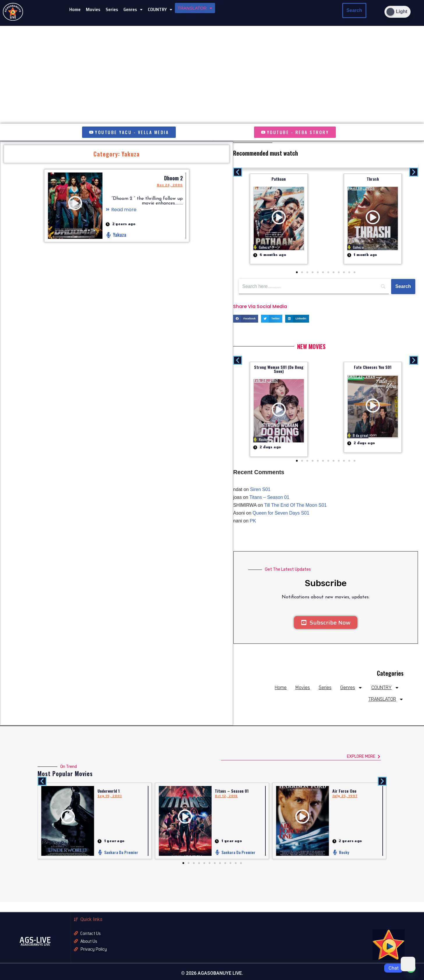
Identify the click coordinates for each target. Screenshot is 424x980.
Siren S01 (260, 489)
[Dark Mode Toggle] (398, 12)
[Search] (403, 287)
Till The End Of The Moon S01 (296, 505)
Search (354, 10)
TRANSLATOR (195, 8)
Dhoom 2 (173, 178)
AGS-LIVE (35, 940)
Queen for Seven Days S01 (281, 513)
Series (112, 9)
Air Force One (344, 791)
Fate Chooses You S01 (373, 367)
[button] (133, 10)
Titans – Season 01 (269, 497)
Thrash (373, 179)
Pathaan (279, 179)
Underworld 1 (109, 791)
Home (75, 9)
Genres (133, 9)
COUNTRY (160, 9)
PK (253, 521)
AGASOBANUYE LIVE (35, 944)
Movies (93, 9)
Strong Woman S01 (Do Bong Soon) (279, 369)
